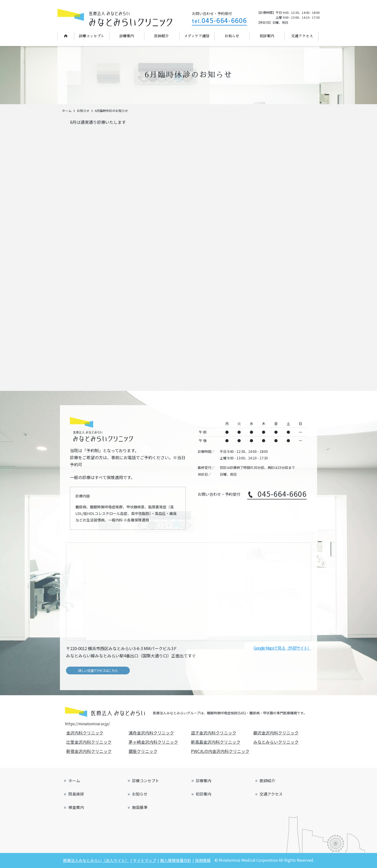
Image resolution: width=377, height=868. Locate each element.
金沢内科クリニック (85, 733)
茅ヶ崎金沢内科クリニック (154, 742)
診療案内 (127, 36)
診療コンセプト (92, 36)
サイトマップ (145, 860)
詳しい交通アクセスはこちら (98, 671)
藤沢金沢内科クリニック (277, 733)
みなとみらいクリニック (277, 742)
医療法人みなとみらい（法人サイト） (96, 860)
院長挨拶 (76, 794)
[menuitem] (66, 36)
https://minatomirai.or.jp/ (87, 724)
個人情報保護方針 (176, 860)
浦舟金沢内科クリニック (152, 733)
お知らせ (232, 36)
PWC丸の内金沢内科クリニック (221, 751)
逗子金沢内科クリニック (214, 733)
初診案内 (267, 36)
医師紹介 (162, 36)
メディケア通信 (197, 36)
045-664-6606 (219, 20)
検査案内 (76, 807)
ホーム (66, 36)
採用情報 (203, 860)
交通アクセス (302, 36)
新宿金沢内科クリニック (90, 751)
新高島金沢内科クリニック (216, 742)
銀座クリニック (144, 751)
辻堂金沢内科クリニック (90, 742)
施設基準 (140, 807)
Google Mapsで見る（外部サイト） (282, 648)
